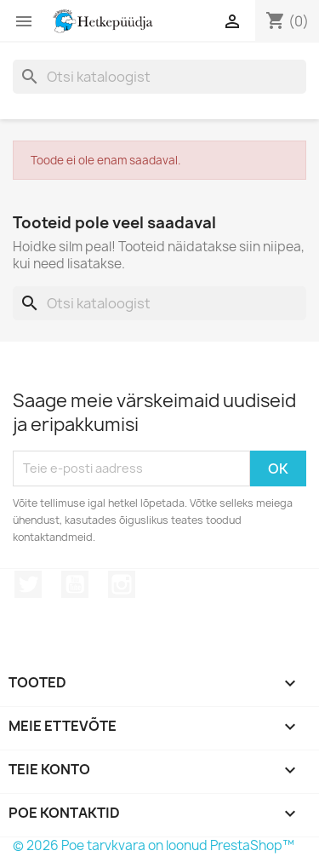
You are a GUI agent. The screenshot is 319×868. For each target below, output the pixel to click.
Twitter (28, 584)
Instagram (122, 584)
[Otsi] (159, 77)
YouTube (75, 584)
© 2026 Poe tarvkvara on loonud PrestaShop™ (154, 845)
